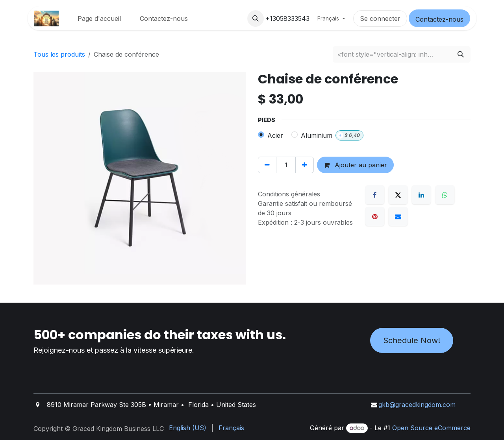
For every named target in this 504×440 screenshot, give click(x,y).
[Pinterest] (375, 216)
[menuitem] (99, 18)
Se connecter (380, 18)
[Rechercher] (461, 54)
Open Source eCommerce (431, 428)
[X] (398, 195)
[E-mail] (398, 216)
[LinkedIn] (421, 195)
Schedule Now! (412, 340)
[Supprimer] (267, 165)
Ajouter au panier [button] (355, 165)
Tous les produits (59, 54)
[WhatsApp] (445, 195)
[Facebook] (375, 195)
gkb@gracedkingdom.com (417, 405)
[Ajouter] (305, 165)
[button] (256, 18)
